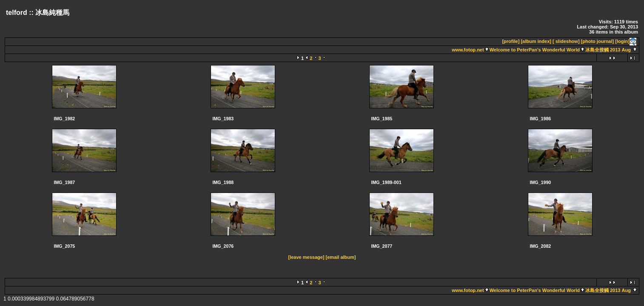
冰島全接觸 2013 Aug (608, 50)
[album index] (536, 41)
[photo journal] (598, 41)
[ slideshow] (566, 41)
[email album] (341, 257)
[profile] (511, 41)
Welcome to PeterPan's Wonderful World (535, 50)
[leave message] (306, 257)
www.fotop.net (468, 50)
